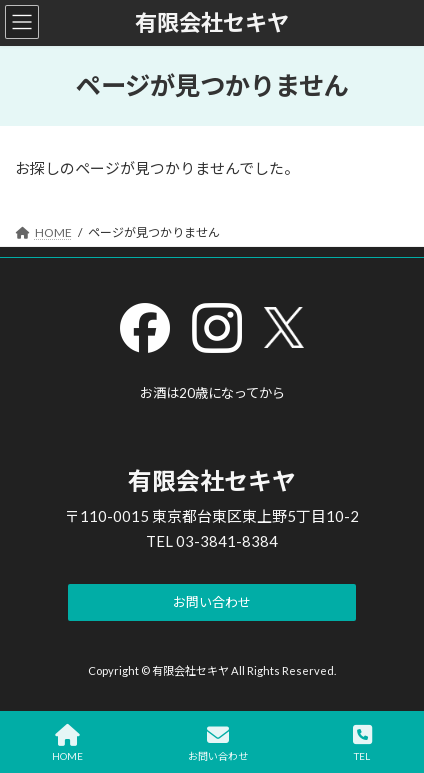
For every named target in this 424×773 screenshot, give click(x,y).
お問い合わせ (218, 743)
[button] (212, 602)
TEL (362, 743)
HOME (67, 743)
